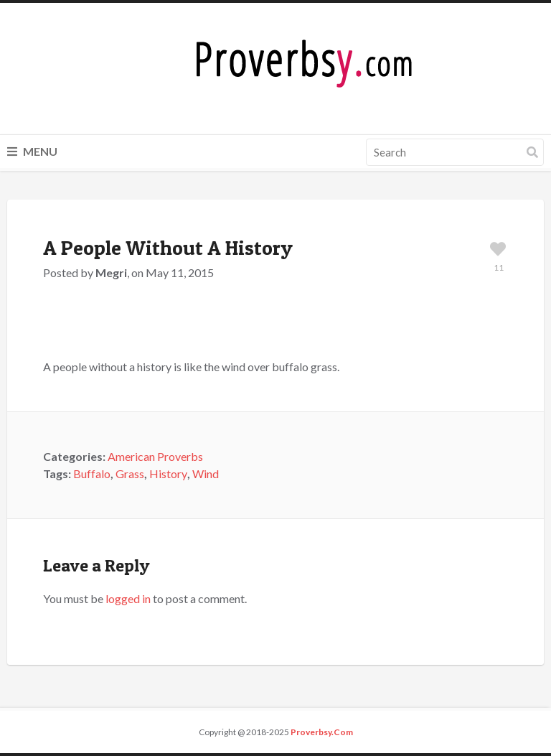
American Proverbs (155, 456)
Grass (130, 473)
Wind (206, 473)
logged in (128, 598)
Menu (32, 151)
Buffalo (92, 473)
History (168, 473)
